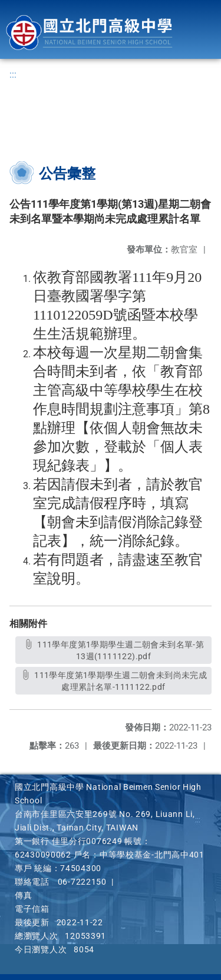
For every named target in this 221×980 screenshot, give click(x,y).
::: (13, 74)
